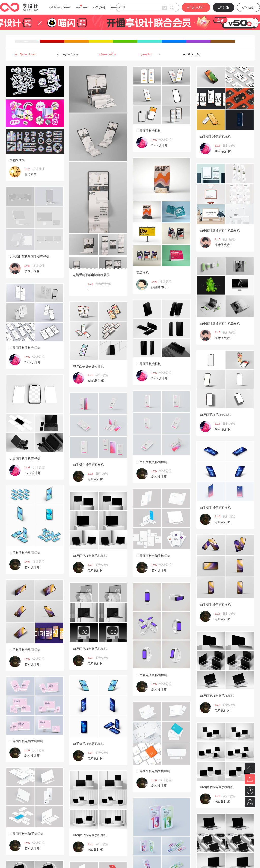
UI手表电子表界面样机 (152, 675)
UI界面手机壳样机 (149, 131)
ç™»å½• (248, 7)
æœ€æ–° (82, 7)
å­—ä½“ (116, 7)
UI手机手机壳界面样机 (215, 137)
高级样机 (142, 273)
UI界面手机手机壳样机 (25, 348)
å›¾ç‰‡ (99, 7)
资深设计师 (104, 284)
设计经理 (229, 239)
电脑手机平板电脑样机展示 (91, 275)
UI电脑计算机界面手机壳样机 (220, 231)
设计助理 (39, 169)
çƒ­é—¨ (66, 7)
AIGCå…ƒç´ (192, 54)
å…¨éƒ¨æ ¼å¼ (69, 54)
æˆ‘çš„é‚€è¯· (196, 7)
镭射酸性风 (17, 160)
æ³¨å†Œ (224, 7)
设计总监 (166, 140)
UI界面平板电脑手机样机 (153, 556)
